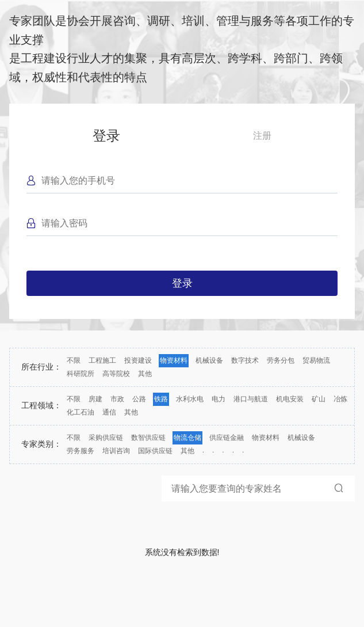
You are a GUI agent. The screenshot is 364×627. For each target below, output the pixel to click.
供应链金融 (227, 438)
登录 (106, 136)
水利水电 (190, 399)
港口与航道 (251, 399)
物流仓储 (187, 438)
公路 (139, 399)
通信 (109, 412)
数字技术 (245, 360)
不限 (74, 360)
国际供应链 (155, 451)
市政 (117, 399)
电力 (219, 399)
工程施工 (102, 360)
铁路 (161, 399)
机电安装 (290, 399)
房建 (95, 399)
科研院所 (81, 374)
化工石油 (81, 412)
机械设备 (209, 360)
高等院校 (116, 374)
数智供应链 (148, 438)
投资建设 (138, 360)
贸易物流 (316, 360)
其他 (145, 374)
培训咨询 (116, 451)
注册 (262, 136)
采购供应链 (106, 438)
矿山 (319, 399)
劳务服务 (81, 451)
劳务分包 (281, 360)
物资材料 (174, 360)
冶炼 (340, 399)
